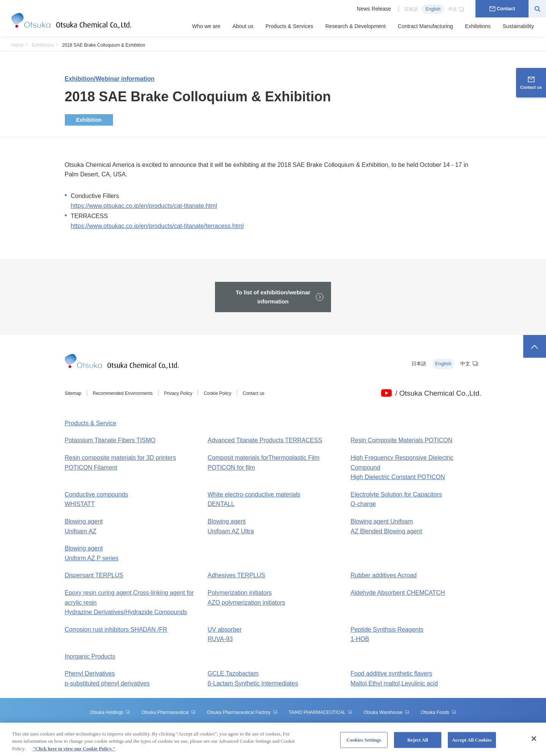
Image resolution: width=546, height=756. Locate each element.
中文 (456, 9)
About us (243, 26)
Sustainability (519, 26)
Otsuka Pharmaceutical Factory (242, 712)
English (433, 9)
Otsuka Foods (439, 712)
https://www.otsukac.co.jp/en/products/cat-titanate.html (144, 206)
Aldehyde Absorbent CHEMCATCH (398, 593)
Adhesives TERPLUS (237, 575)
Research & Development (356, 26)
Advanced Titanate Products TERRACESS (265, 440)
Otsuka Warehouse (387, 712)
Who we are (206, 26)
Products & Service (91, 423)
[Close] (534, 743)
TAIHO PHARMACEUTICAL (321, 712)
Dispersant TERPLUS (94, 575)
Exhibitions (478, 26)
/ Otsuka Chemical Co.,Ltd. (438, 393)
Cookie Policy (217, 393)
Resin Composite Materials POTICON (402, 440)
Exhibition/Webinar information (110, 79)
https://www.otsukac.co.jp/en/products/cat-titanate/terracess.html (157, 226)
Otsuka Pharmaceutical (168, 712)
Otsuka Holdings (110, 712)
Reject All (418, 744)
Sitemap (73, 393)
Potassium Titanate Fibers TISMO (110, 440)
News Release (374, 9)
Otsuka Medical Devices (273, 726)
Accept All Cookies (472, 744)
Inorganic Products (90, 656)
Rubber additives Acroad (384, 575)
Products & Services (289, 26)
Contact (502, 9)
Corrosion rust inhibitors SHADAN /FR (116, 629)
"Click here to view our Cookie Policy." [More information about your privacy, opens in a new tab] (74, 753)
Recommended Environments (123, 393)
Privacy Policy (178, 393)
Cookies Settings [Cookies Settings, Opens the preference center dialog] (364, 744)
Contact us (253, 393)
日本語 (411, 9)
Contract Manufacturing (425, 26)
